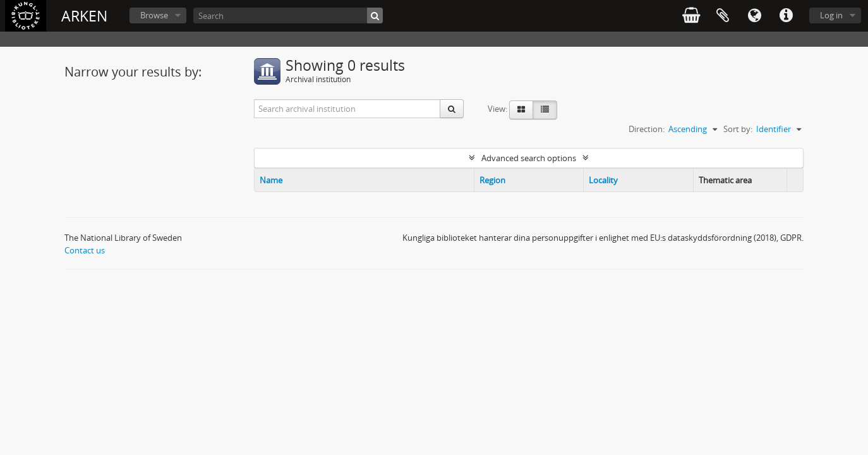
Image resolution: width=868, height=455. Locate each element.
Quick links (786, 16)
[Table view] (545, 110)
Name (271, 180)
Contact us (85, 250)
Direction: (647, 129)
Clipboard (723, 16)
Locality (603, 180)
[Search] (288, 15)
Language (754, 16)
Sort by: (738, 129)
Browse (154, 15)
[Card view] (521, 110)
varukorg (691, 16)
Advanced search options (529, 158)
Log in (831, 15)
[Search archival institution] (347, 109)
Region (492, 180)
